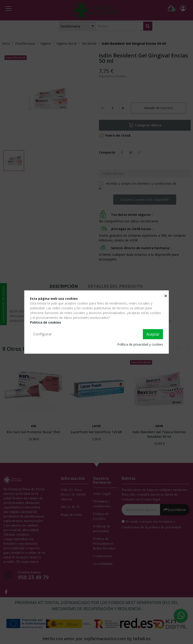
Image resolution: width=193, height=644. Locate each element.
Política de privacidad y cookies (140, 344)
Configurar (43, 334)
